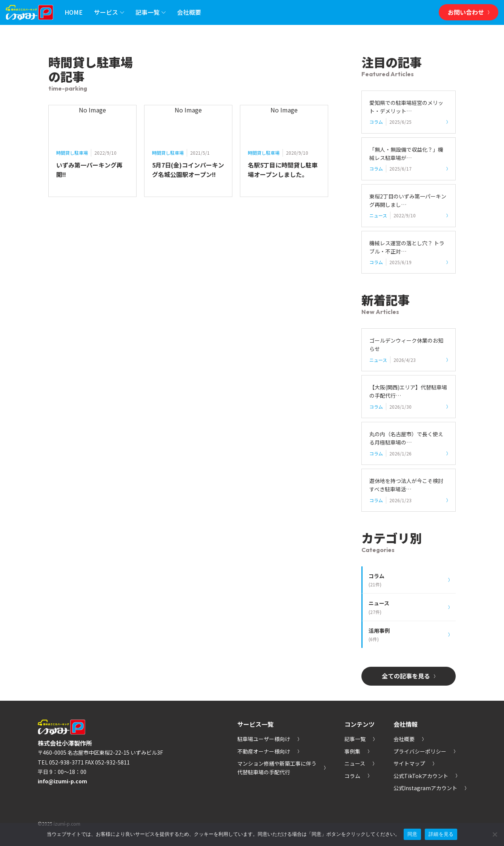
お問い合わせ (469, 12)
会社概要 (189, 12)
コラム (357, 776)
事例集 (357, 751)
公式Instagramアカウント (430, 788)
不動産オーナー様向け (268, 751)
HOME (74, 12)
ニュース (359, 763)
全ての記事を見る (409, 676)
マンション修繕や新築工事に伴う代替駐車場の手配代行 (281, 768)
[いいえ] (495, 834)
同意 (413, 834)
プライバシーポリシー (424, 751)
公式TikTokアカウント (425, 776)
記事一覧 (151, 12)
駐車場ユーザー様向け (268, 739)
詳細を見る (441, 834)
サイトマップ (414, 763)
